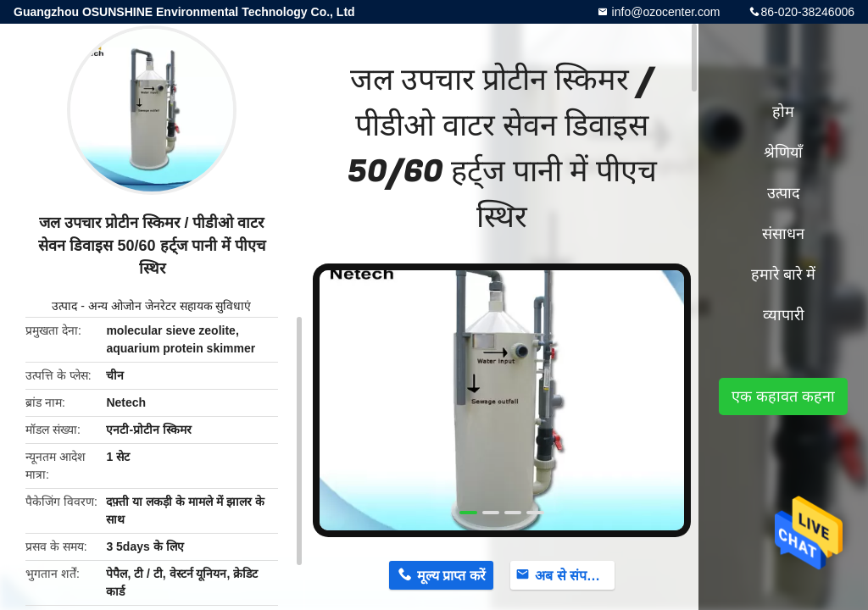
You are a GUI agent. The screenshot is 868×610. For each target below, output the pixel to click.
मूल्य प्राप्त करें (451, 576)
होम (783, 112)
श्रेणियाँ (783, 152)
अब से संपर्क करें (575, 576)
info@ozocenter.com (665, 12)
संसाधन (783, 234)
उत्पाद (64, 306)
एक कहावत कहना (783, 396)
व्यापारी (784, 315)
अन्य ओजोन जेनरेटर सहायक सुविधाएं (170, 306)
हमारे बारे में (783, 274)
